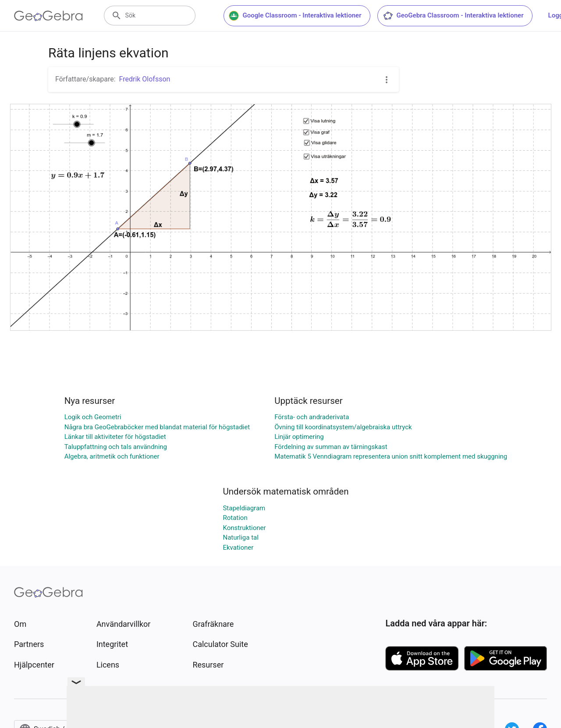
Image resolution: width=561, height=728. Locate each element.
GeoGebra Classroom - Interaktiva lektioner (453, 16)
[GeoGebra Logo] (48, 16)
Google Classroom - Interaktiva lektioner (295, 16)
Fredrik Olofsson (145, 79)
